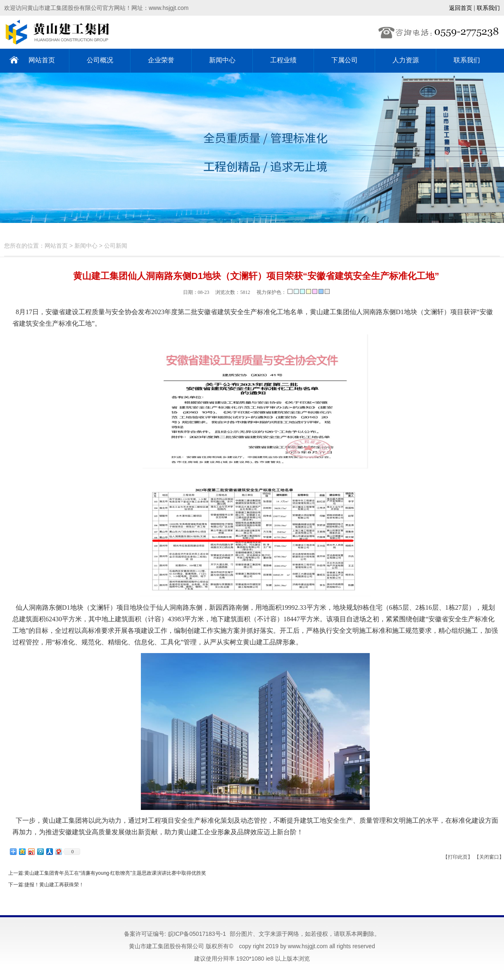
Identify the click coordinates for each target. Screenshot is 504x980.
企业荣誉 (161, 60)
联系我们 (488, 8)
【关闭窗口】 (489, 857)
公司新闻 (116, 246)
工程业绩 (283, 60)
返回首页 (461, 8)
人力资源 (406, 60)
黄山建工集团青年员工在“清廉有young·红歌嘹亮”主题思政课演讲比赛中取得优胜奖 (115, 873)
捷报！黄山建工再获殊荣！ (54, 885)
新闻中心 (222, 60)
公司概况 (100, 60)
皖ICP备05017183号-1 (197, 934)
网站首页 (42, 60)
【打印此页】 (458, 857)
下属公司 (345, 60)
